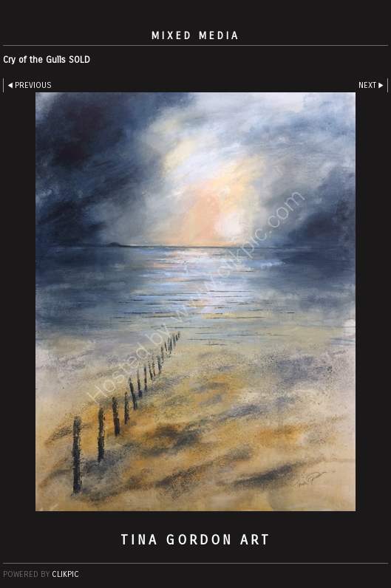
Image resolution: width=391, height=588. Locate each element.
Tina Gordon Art (196, 540)
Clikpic (65, 574)
